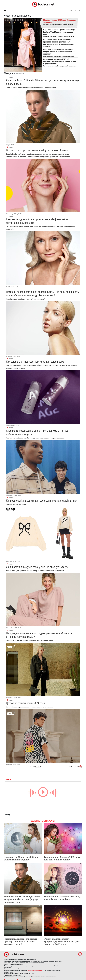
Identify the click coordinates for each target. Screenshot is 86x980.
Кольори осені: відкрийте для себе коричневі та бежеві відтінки (42, 501)
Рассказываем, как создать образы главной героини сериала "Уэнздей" (60, 53)
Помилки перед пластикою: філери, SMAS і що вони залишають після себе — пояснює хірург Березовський (42, 294)
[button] (75, 10)
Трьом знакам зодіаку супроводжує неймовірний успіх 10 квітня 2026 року (62, 941)
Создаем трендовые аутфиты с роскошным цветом (60, 33)
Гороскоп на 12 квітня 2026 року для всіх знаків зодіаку (62, 858)
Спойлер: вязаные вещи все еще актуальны (60, 22)
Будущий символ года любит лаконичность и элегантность (60, 43)
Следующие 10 (75, 767)
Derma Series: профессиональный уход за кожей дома (37, 150)
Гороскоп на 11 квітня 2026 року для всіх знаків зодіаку (62, 898)
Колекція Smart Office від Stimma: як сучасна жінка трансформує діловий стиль (23, 899)
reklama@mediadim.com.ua (36, 971)
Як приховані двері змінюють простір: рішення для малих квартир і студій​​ (21, 941)
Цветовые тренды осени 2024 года (25, 703)
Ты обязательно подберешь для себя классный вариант (60, 63)
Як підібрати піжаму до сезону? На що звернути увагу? (37, 567)
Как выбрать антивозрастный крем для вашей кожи (35, 362)
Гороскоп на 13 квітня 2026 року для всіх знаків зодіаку (22, 858)
